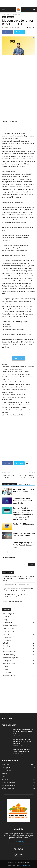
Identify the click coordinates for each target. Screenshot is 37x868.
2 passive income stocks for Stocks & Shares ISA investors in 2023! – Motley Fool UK (18, 590)
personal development (10, 658)
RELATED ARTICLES (9, 484)
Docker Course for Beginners (8, 476)
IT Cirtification (8, 640)
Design (5, 620)
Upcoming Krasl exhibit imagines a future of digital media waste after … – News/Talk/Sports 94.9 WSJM (19, 578)
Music (5, 649)
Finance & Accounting (10, 625)
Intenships (7, 634)
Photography (7, 661)
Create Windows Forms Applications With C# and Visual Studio (22, 501)
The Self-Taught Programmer (24, 524)
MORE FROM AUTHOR (25, 484)
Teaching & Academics (10, 663)
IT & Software (7, 637)
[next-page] (6, 552)
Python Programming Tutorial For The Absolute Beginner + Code (24, 545)
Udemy (9, 14)
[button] (3, 9)
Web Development (9, 675)
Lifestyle (6, 643)
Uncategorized (8, 672)
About (27, 862)
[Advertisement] (19, 3)
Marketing (6, 646)
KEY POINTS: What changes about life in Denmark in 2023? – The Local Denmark (18, 596)
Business (6, 617)
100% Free (7, 614)
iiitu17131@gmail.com (22, 842)
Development (17, 14)
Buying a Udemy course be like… (13, 601)
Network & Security (9, 652)
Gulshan (6, 27)
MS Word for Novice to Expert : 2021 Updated (28, 476)
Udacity (6, 666)
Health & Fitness (8, 628)
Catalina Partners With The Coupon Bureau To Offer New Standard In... (22, 741)
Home (4, 14)
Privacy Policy (12, 862)
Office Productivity (9, 655)
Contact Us (21, 862)
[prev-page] (3, 552)
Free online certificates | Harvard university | (17, 585)
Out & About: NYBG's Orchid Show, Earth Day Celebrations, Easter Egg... (24, 732)
